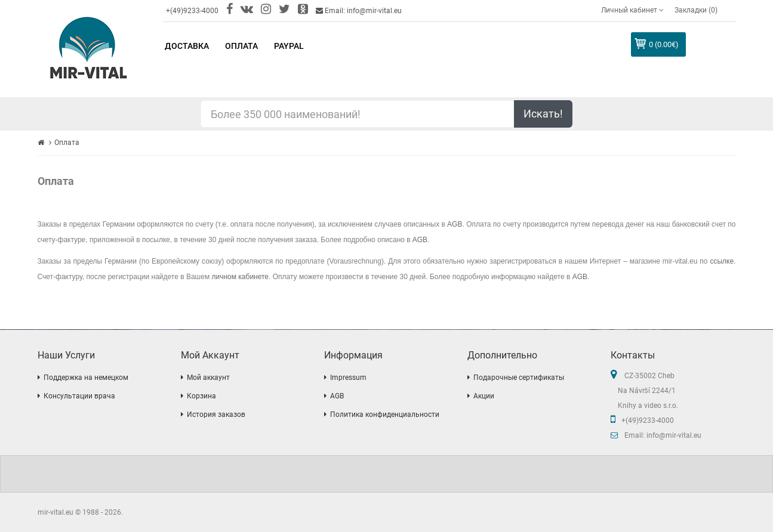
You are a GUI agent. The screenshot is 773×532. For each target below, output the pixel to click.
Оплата (67, 143)
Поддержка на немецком (86, 378)
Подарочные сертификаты (519, 378)
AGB (455, 224)
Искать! (543, 114)
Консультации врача (79, 396)
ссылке (722, 261)
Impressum (348, 378)
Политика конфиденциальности (385, 415)
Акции (484, 396)
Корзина (201, 396)
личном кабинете (241, 277)
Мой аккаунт (208, 378)
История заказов (216, 415)
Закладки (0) (696, 10)
